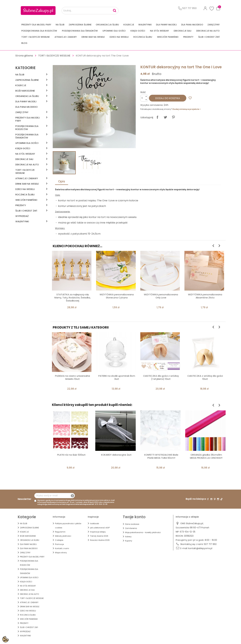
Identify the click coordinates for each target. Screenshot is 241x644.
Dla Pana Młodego (192, 25)
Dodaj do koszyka (168, 98)
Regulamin (60, 532)
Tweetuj (165, 117)
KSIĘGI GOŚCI (138, 31)
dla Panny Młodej (166, 25)
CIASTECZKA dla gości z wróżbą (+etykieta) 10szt (161, 377)
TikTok (221, 499)
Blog (24, 43)
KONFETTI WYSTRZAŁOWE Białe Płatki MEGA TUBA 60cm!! (161, 456)
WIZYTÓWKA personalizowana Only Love (161, 296)
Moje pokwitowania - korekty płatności (143, 532)
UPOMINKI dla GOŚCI (114, 31)
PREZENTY (188, 37)
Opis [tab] (62, 181)
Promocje (59, 544)
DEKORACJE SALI (183, 31)
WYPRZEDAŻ (22, 216)
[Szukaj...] (90, 11)
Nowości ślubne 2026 (100, 540)
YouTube (211, 499)
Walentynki (145, 25)
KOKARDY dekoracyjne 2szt (116, 455)
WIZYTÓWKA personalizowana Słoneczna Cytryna (117, 296)
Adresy (128, 537)
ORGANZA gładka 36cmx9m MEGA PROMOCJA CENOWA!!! (206, 456)
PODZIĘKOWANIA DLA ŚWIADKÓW (80, 31)
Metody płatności (63, 536)
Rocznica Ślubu (143, 37)
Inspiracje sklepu (98, 532)
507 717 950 (210, 544)
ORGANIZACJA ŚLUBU (107, 25)
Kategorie (26, 68)
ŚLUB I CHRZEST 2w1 (209, 37)
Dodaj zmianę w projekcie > (187, 109)
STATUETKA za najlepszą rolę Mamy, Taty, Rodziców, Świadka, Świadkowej (72, 298)
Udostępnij (157, 117)
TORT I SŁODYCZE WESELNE (36, 37)
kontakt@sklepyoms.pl (200, 548)
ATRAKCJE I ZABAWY (66, 37)
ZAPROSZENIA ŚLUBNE (80, 25)
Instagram (218, 499)
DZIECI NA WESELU (119, 37)
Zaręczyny (214, 25)
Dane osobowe (132, 524)
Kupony (129, 541)
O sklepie (59, 540)
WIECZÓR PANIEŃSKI (168, 37)
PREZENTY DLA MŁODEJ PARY (36, 25)
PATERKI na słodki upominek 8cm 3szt (117, 377)
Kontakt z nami (62, 548)
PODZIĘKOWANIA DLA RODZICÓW (39, 31)
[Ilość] (144, 98)
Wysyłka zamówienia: (152, 105)
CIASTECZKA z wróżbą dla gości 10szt (205, 377)
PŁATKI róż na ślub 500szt (71, 455)
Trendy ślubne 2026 (99, 536)
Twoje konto (134, 517)
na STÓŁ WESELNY (159, 31)
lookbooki (95, 523)
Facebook (208, 499)
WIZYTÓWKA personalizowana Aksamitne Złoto (205, 296)
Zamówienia (131, 528)
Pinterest (173, 117)
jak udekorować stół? (100, 528)
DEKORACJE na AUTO (208, 31)
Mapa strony (61, 553)
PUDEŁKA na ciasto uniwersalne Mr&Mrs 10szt (73, 377)
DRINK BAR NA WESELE (93, 37)
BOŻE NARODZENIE (25, 91)
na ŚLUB (60, 25)
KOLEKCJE (129, 25)
